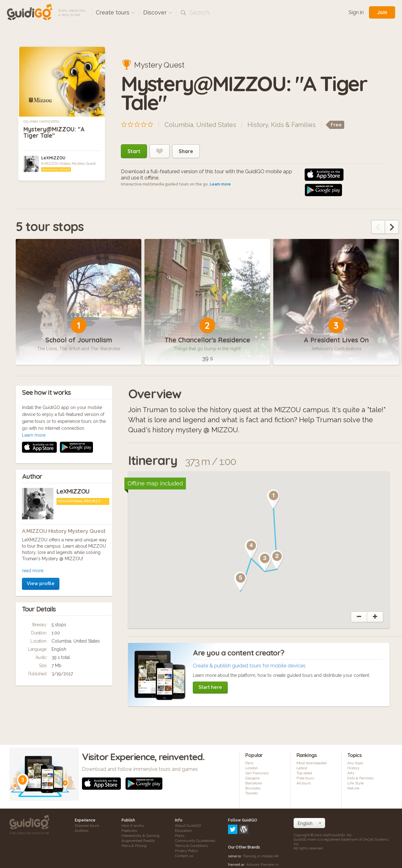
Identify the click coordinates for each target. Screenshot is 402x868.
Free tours (305, 778)
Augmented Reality (138, 841)
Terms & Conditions (191, 846)
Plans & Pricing (134, 846)
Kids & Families (293, 125)
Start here (210, 687)
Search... (201, 13)
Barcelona (254, 783)
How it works (133, 826)
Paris (249, 763)
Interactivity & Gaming (141, 836)
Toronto (251, 793)
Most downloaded (312, 763)
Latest (302, 768)
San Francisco (257, 773)
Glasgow (253, 778)
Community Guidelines (195, 841)
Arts (351, 773)
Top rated (304, 773)
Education (183, 831)
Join (382, 12)
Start (134, 151)
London (252, 768)
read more (33, 487)
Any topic (355, 763)
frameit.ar (236, 838)
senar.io (234, 829)
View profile (41, 500)
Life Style (356, 783)
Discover (158, 12)
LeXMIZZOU (53, 158)
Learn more (220, 184)
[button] (274, 499)
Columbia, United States (41, 122)
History (258, 125)
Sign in (356, 12)
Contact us (184, 856)
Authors (81, 831)
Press (180, 836)
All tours (304, 783)
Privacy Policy (187, 851)
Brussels (253, 788)
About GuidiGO (188, 826)
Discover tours (87, 826)
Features (129, 831)
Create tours (116, 12)
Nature (353, 788)
